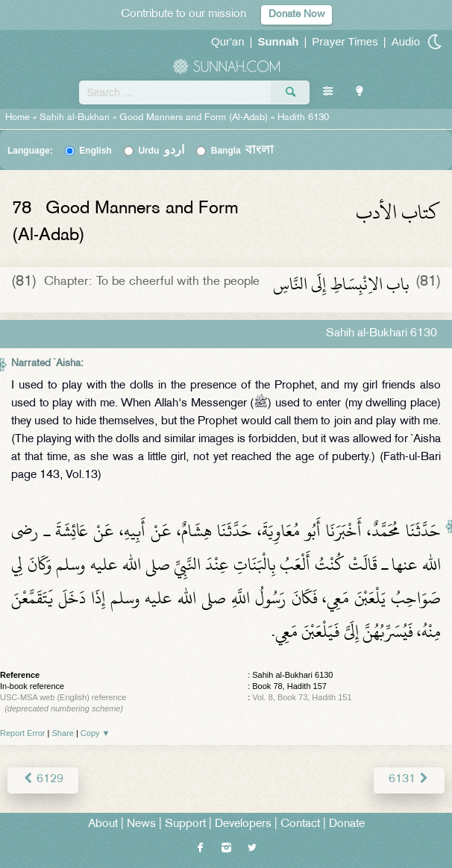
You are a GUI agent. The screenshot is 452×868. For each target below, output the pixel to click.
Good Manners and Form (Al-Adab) (194, 118)
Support (185, 824)
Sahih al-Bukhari (75, 118)
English (95, 151)
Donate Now (296, 15)
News (141, 824)
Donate (347, 824)
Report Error (23, 733)
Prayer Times (345, 41)
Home (18, 118)
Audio (406, 41)
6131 (409, 780)
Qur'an (228, 41)
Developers (243, 824)
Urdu (161, 151)
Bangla (243, 151)
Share (63, 733)
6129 (43, 780)
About (103, 824)
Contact (300, 824)
